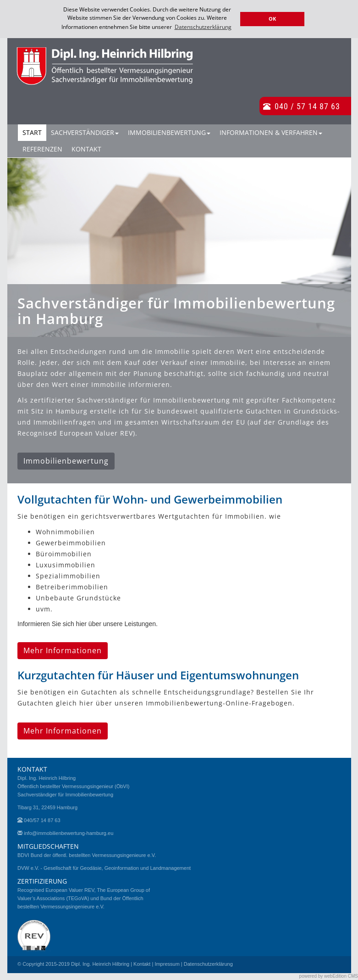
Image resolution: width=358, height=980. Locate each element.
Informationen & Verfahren (271, 132)
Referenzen (42, 148)
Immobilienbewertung (169, 132)
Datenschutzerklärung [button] (203, 27)
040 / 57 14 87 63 (307, 105)
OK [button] (272, 19)
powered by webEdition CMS (329, 976)
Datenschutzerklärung (208, 963)
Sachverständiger (85, 132)
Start (32, 132)
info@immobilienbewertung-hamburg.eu (69, 833)
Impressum (167, 963)
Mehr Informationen (63, 650)
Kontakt (86, 148)
